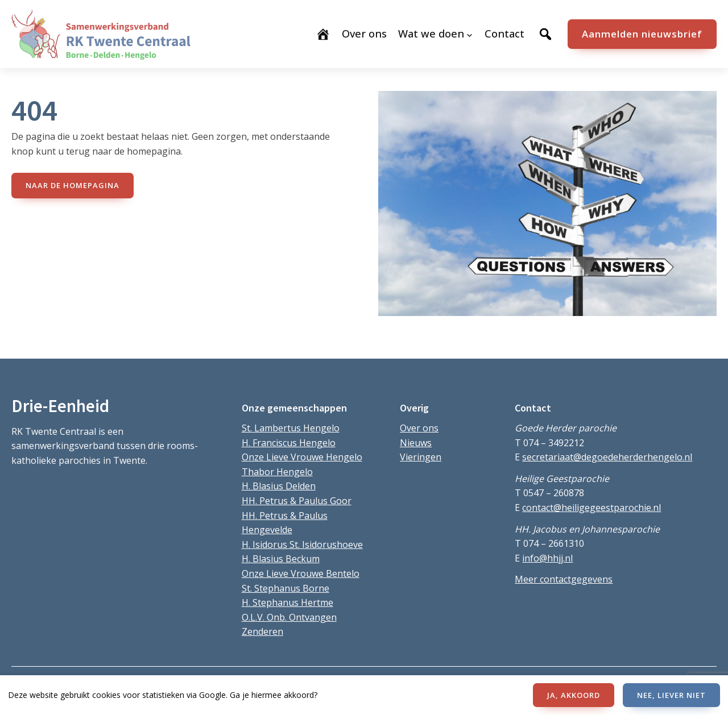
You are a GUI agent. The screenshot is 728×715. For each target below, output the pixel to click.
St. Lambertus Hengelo (291, 428)
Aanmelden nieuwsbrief (642, 34)
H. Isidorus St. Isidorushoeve (302, 544)
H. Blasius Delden (279, 486)
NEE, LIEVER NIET (671, 695)
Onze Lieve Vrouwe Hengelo (302, 457)
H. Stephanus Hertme (288, 602)
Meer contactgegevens (564, 579)
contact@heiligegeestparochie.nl (591, 508)
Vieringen (421, 457)
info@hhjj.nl (547, 558)
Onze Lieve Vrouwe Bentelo (301, 573)
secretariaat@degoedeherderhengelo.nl (607, 457)
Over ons (419, 428)
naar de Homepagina (73, 185)
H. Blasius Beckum (281, 559)
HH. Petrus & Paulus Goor (297, 501)
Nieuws (416, 443)
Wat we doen (431, 34)
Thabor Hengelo (277, 472)
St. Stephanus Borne (286, 588)
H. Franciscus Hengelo (289, 443)
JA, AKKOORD (574, 695)
